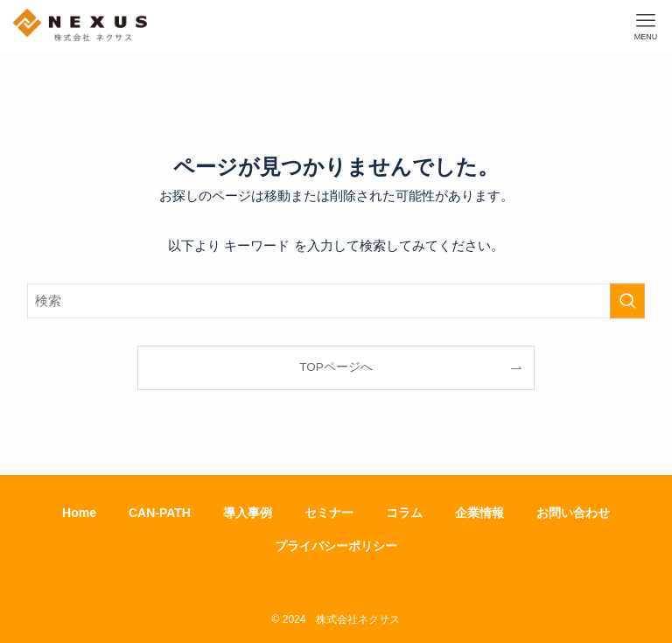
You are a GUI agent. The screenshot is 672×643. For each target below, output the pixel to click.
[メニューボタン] (646, 26)
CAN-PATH (160, 513)
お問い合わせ (573, 513)
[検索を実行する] (627, 301)
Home (79, 513)
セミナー (329, 513)
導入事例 (248, 513)
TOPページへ (336, 367)
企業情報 (479, 513)
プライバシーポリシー (336, 546)
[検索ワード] (336, 301)
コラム (404, 513)
